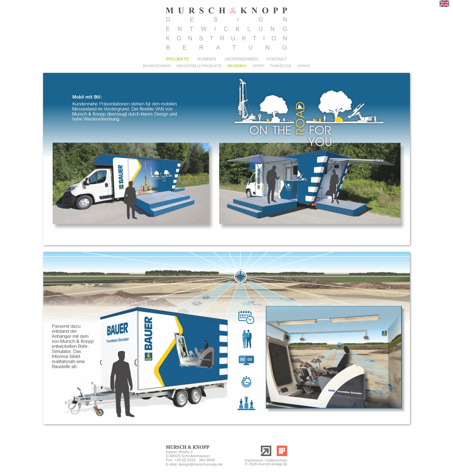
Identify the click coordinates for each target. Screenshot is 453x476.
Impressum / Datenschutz (266, 460)
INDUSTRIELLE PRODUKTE (199, 66)
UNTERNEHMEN (240, 59)
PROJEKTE (178, 59)
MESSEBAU (237, 66)
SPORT (258, 66)
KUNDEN (207, 59)
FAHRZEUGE (281, 66)
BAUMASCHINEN (157, 66)
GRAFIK (304, 66)
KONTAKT (277, 59)
